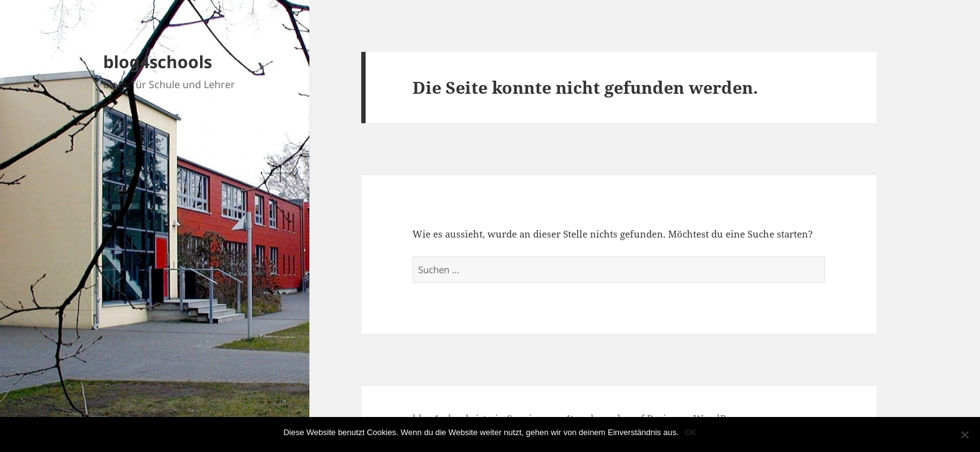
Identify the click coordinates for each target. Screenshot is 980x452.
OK (691, 432)
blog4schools (157, 62)
